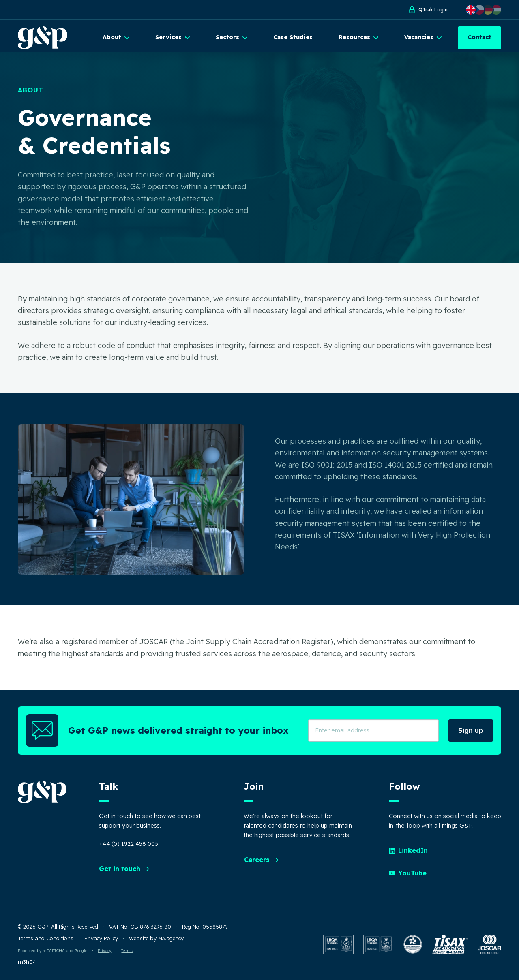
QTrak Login (428, 10)
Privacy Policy (101, 940)
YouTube (408, 875)
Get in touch (124, 871)
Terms (127, 953)
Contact (479, 37)
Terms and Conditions (46, 940)
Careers (262, 862)
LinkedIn (409, 853)
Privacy (104, 953)
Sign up (471, 733)
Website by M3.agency (156, 940)
